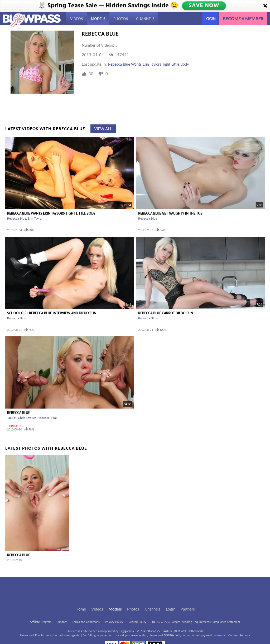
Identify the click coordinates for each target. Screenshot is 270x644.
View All (103, 129)
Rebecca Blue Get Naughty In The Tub (170, 213)
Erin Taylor (35, 218)
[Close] (265, 6)
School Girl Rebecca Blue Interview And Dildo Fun (52, 313)
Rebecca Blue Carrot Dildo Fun (166, 313)
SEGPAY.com (172, 635)
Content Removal (239, 635)
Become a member (243, 19)
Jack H (12, 418)
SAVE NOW (204, 6)
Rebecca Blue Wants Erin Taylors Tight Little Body (148, 64)
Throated (15, 426)
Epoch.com (42, 635)
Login (210, 19)
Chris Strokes (27, 418)
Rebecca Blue (17, 218)
